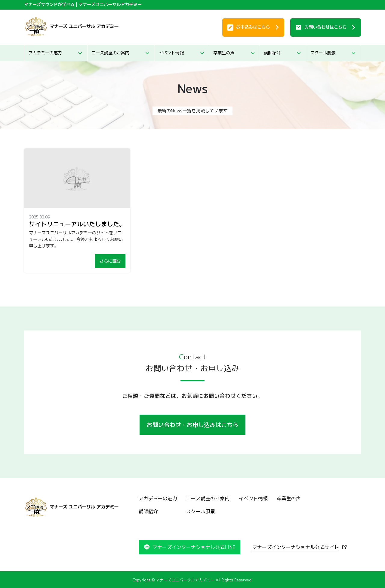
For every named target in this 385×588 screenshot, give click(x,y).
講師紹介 (272, 53)
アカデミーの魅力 (45, 53)
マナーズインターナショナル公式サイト (296, 547)
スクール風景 (323, 53)
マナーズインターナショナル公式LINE (194, 547)
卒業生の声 (224, 53)
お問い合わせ (325, 27)
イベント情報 (171, 53)
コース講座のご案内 (110, 53)
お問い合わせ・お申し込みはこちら (192, 425)
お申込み (253, 27)
